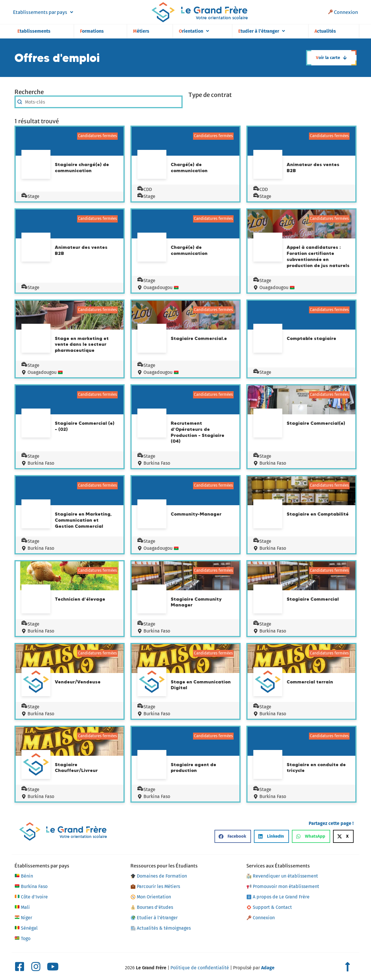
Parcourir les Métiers (155, 886)
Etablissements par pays (43, 12)
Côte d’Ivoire (31, 897)
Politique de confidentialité (200, 968)
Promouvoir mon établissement (283, 886)
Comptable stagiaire (311, 338)
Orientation (194, 31)
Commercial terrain (310, 682)
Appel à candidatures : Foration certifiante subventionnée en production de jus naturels (318, 256)
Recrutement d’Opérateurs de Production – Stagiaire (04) (198, 432)
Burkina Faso (38, 463)
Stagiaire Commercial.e (199, 338)
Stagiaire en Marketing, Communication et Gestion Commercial (83, 520)
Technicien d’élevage (80, 599)
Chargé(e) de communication (189, 167)
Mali (22, 907)
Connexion (343, 12)
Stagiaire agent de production (193, 767)
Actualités (325, 31)
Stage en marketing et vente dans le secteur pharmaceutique (82, 344)
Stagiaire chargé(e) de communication (82, 167)
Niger (23, 918)
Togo (22, 939)
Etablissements (34, 31)
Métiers (141, 31)
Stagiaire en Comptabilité (318, 514)
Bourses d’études (152, 907)
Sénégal (26, 928)
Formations (92, 31)
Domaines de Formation (159, 876)
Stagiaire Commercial (313, 599)
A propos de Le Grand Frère (278, 897)
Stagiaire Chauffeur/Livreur (76, 767)
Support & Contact (269, 907)
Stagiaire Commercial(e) (316, 423)
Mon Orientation (151, 897)
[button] (233, 836)
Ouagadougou (158, 287)
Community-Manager (196, 514)
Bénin (24, 876)
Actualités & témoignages (161, 928)
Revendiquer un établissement (282, 876)
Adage (268, 968)
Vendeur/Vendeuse (78, 682)
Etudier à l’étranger (262, 31)
